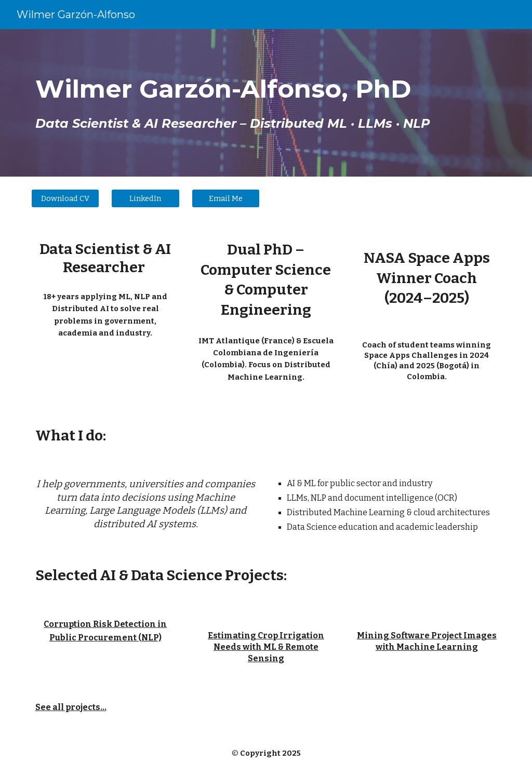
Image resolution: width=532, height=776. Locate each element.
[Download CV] (65, 198)
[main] (266, 103)
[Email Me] (226, 198)
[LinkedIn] (145, 198)
